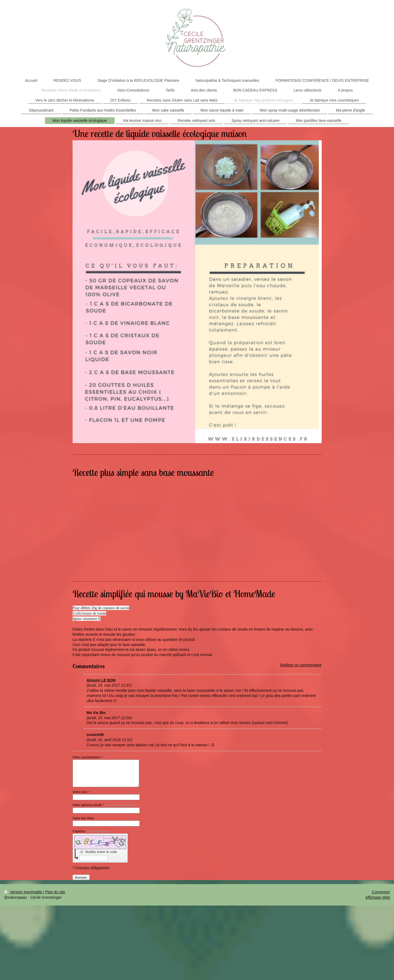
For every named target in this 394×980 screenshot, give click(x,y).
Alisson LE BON (101, 680)
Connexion (381, 892)
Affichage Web (378, 897)
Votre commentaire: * (88, 757)
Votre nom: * (82, 792)
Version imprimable (24, 892)
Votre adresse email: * (103, 805)
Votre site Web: (84, 818)
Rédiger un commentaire (301, 665)
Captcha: (91, 831)
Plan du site (55, 892)
